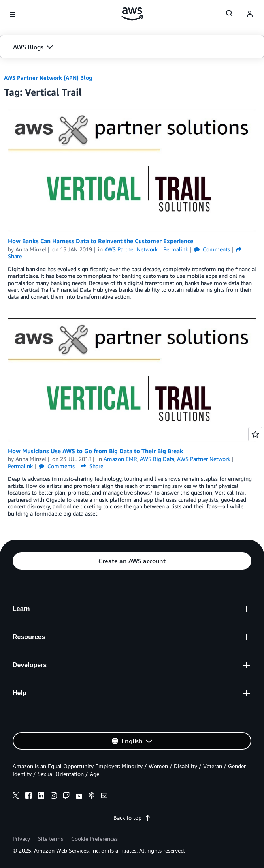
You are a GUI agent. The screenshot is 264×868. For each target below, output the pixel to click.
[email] (104, 797)
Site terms (51, 839)
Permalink (176, 249)
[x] (16, 797)
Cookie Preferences (94, 839)
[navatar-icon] (250, 14)
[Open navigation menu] (13, 14)
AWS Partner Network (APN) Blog (48, 78)
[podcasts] (92, 797)
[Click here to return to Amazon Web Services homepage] (132, 14)
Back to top (132, 818)
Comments (212, 249)
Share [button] (92, 466)
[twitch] (66, 797)
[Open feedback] (255, 434)
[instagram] (54, 797)
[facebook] (28, 797)
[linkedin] (41, 797)
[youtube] (79, 797)
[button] (132, 47)
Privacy (21, 839)
